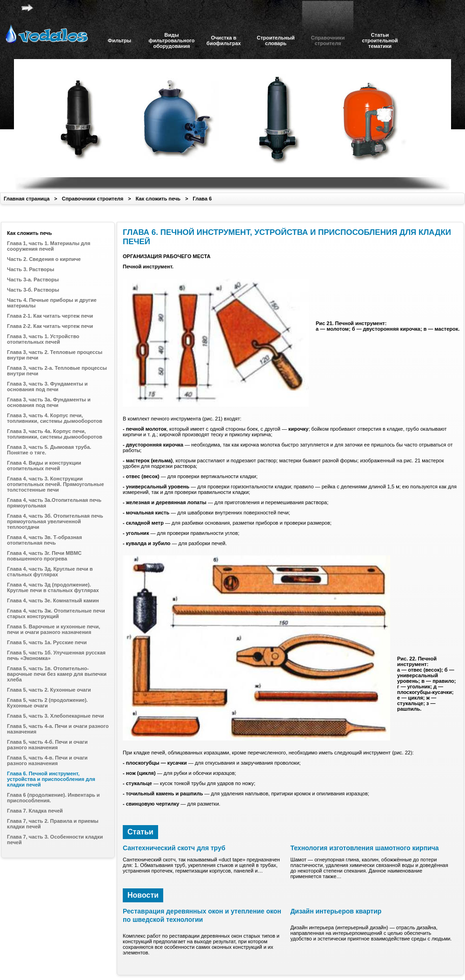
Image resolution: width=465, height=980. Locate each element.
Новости (143, 895)
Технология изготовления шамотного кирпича (364, 848)
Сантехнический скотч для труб (174, 848)
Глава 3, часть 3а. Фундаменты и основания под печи (49, 402)
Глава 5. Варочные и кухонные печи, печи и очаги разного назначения (53, 629)
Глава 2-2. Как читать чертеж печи (50, 326)
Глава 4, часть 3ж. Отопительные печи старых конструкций (56, 613)
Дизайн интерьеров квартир (336, 911)
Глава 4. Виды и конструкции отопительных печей (44, 466)
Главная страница (27, 199)
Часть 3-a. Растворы (33, 280)
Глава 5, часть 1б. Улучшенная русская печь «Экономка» (56, 655)
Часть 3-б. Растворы (33, 290)
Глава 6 (203, 199)
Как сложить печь (158, 199)
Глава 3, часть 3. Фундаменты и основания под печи (47, 387)
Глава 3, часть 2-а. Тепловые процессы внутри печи (57, 371)
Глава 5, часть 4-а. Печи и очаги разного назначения (58, 729)
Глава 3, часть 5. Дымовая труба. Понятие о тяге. (49, 450)
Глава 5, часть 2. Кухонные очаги (49, 690)
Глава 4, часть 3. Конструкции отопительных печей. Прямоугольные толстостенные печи (56, 484)
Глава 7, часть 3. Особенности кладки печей (55, 840)
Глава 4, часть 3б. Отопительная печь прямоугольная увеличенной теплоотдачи (55, 521)
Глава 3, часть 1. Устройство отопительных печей (43, 339)
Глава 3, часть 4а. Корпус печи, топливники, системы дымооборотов (55, 434)
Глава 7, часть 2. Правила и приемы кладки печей (53, 824)
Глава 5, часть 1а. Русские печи (47, 642)
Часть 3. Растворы (31, 269)
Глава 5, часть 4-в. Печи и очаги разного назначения (47, 760)
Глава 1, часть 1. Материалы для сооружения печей (49, 246)
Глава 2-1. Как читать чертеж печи (50, 316)
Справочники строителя (93, 199)
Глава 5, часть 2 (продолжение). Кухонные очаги (47, 703)
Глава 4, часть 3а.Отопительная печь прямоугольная (54, 503)
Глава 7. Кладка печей (35, 811)
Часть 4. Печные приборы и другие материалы (52, 303)
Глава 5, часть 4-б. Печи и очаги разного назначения (47, 745)
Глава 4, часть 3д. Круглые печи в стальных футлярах (50, 572)
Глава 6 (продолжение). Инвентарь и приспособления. (53, 798)
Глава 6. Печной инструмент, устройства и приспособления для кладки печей (51, 779)
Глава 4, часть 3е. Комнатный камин (53, 600)
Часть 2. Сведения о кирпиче (44, 259)
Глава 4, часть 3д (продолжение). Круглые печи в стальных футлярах (53, 587)
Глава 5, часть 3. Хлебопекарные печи (56, 716)
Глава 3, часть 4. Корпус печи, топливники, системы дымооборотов (55, 418)
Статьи (140, 832)
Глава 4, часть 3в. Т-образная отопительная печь (44, 540)
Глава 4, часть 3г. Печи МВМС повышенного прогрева (44, 556)
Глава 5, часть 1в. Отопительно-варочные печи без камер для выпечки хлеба (57, 674)
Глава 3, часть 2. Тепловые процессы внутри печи (55, 355)
